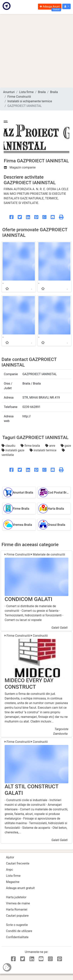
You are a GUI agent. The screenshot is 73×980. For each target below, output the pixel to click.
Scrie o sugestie (17, 925)
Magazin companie (20, 167)
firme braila (31, 446)
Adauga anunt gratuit (20, 888)
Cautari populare (17, 916)
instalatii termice (43, 450)
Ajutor (10, 857)
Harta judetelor (16, 897)
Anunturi (9, 92)
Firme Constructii (19, 97)
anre (51, 446)
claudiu (9, 446)
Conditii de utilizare (19, 931)
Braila (42, 92)
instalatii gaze (13, 450)
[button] (66, 6)
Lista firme (26, 92)
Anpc (10, 870)
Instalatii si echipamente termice (30, 101)
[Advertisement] (36, 51)
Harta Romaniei (17, 909)
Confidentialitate (17, 937)
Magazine (13, 882)
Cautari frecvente (18, 863)
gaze (66, 446)
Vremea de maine (18, 903)
